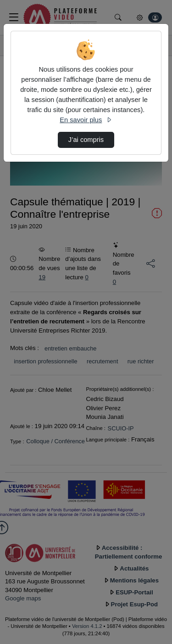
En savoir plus (86, 120)
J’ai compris (86, 140)
